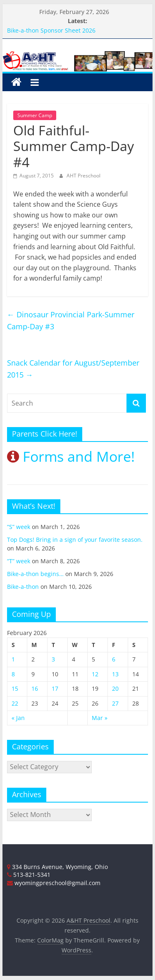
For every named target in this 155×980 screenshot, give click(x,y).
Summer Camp (35, 115)
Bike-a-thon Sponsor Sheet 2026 (51, 30)
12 (95, 674)
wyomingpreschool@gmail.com (54, 883)
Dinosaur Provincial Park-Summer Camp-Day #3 (71, 320)
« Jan (18, 718)
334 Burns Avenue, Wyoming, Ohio (57, 867)
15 (15, 688)
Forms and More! (71, 456)
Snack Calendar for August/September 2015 (73, 369)
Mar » (100, 718)
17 (55, 688)
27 (115, 703)
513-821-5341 (29, 875)
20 (115, 688)
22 (15, 703)
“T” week (19, 561)
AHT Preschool (83, 176)
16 (35, 688)
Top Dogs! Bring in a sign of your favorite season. (75, 540)
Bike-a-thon (23, 587)
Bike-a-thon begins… (35, 574)
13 (115, 674)
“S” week (19, 527)
